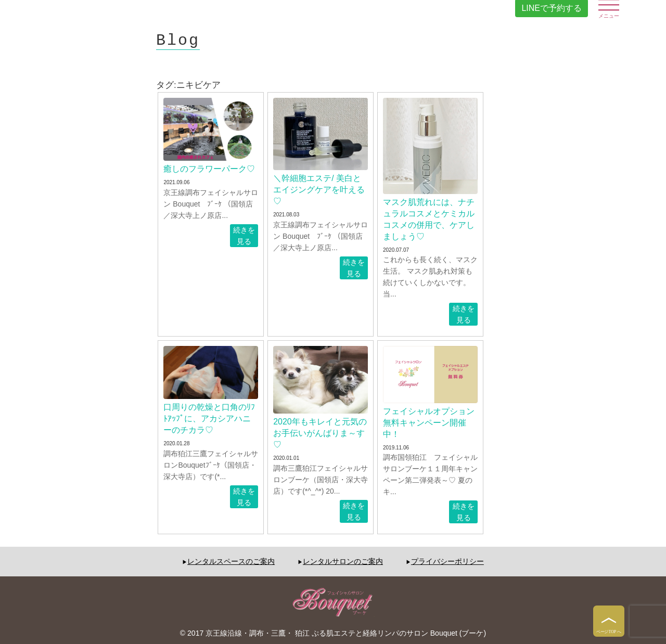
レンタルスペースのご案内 (231, 561)
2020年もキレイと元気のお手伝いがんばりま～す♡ (320, 433)
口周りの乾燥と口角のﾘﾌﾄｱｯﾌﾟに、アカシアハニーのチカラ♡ (209, 418)
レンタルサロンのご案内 (343, 561)
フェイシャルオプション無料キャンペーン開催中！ (429, 423)
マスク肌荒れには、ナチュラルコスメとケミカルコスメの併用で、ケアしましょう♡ (429, 219)
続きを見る (244, 236)
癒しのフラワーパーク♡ (209, 169)
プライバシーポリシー (447, 561)
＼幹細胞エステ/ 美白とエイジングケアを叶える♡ (319, 190)
